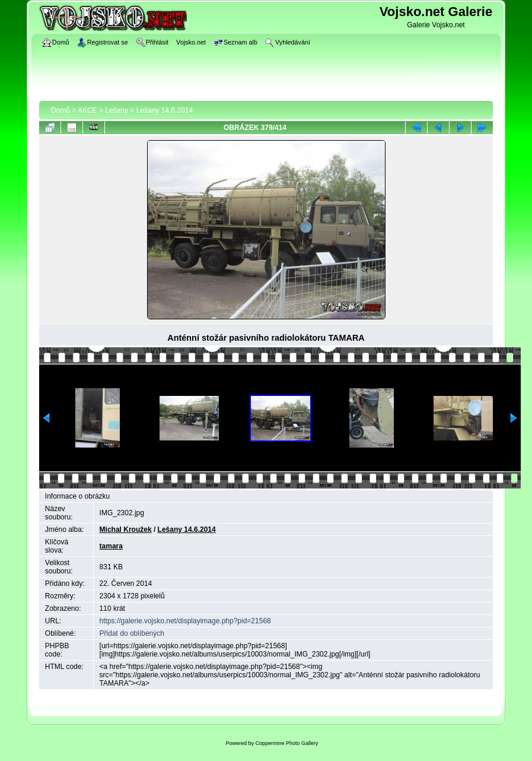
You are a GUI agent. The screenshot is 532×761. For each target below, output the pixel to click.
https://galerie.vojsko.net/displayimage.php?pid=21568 (185, 621)
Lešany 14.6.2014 (165, 110)
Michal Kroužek (126, 529)
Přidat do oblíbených (132, 633)
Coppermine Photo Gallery (286, 743)
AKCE (87, 110)
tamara (111, 546)
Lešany (117, 110)
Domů (60, 110)
